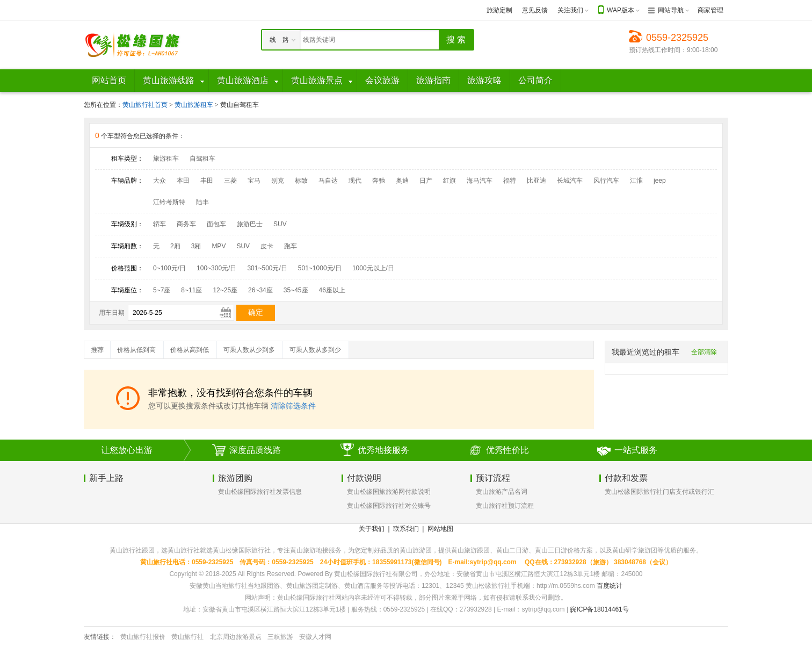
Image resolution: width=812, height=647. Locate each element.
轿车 (160, 224)
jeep (660, 181)
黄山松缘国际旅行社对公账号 (389, 506)
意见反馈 (535, 10)
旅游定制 (499, 10)
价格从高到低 (190, 350)
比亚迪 (536, 181)
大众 (160, 181)
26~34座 (260, 290)
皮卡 (267, 246)
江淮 (636, 181)
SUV (280, 224)
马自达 (328, 181)
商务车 (186, 224)
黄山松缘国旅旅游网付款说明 (389, 492)
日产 (426, 181)
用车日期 (112, 313)
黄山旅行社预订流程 (505, 506)
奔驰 (379, 181)
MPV (219, 246)
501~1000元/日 (320, 268)
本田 (183, 181)
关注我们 (570, 10)
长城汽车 (570, 181)
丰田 (207, 181)
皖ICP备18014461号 (599, 609)
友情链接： (100, 637)
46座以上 (332, 290)
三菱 (230, 181)
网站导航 (671, 10)
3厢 (196, 246)
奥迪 (402, 181)
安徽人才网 (315, 637)
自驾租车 (202, 159)
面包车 (216, 224)
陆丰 (202, 202)
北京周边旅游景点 (236, 637)
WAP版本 (621, 10)
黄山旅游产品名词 (502, 492)
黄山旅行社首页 (145, 105)
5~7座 (162, 290)
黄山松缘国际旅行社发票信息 (260, 492)
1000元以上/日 (373, 268)
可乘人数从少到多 (249, 350)
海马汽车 (480, 181)
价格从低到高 (136, 350)
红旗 (450, 181)
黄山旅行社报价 (143, 637)
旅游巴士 (250, 224)
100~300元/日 (216, 268)
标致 (301, 181)
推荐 (97, 350)
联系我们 (406, 529)
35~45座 (296, 290)
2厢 (175, 246)
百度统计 (610, 586)
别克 (278, 181)
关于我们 (372, 529)
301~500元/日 (267, 268)
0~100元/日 (169, 268)
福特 (510, 181)
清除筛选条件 (293, 406)
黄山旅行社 (187, 637)
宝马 (254, 181)
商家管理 (711, 10)
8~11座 (191, 290)
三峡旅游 (280, 637)
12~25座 (225, 290)
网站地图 (440, 529)
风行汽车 (606, 181)
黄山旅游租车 (195, 105)
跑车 (291, 246)
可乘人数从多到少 (315, 350)
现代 (355, 181)
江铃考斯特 (169, 202)
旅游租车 (166, 159)
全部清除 (704, 352)
